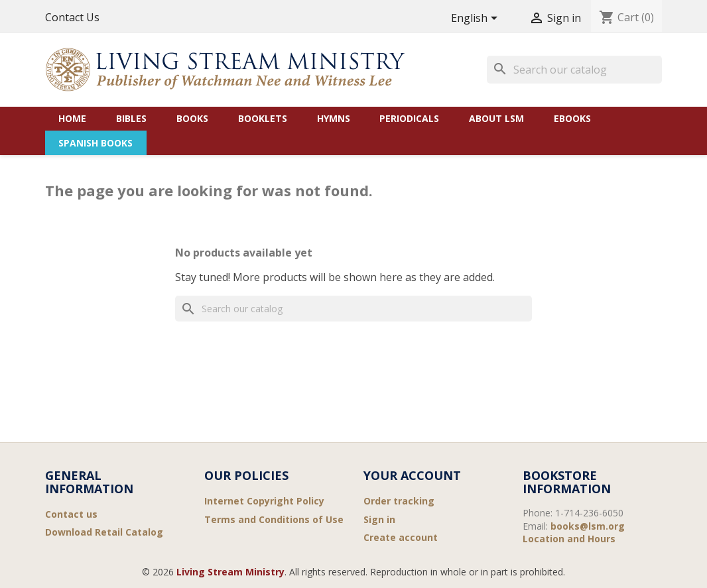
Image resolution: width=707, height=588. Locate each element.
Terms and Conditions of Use (274, 519)
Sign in (379, 519)
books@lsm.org (588, 526)
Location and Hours (569, 539)
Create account (401, 537)
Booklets (263, 118)
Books (192, 118)
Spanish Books (96, 143)
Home (72, 118)
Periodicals (409, 118)
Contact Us (72, 17)
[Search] (574, 70)
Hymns (334, 118)
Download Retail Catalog (104, 532)
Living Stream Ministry (230, 572)
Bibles (131, 118)
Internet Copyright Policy (264, 501)
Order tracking (399, 501)
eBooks (572, 118)
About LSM (496, 118)
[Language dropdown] (477, 19)
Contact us (71, 514)
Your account (412, 475)
